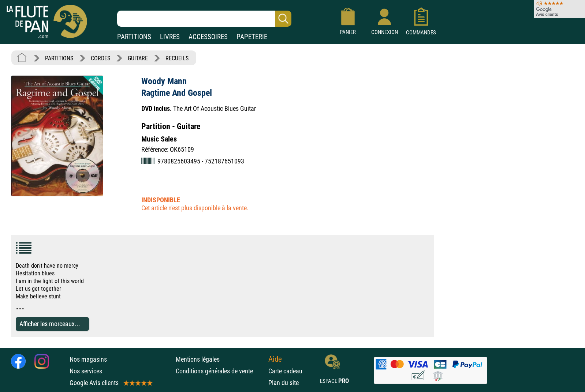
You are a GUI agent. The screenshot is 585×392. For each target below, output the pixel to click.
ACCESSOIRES (208, 37)
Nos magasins (88, 359)
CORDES (100, 58)
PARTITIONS (134, 37)
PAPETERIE (252, 37)
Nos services (86, 371)
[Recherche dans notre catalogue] (204, 19)
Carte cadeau (285, 371)
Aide (275, 359)
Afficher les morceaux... (50, 324)
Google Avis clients (111, 383)
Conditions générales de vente (220, 371)
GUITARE (138, 58)
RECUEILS (177, 58)
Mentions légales (198, 359)
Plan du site (284, 383)
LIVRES (170, 37)
